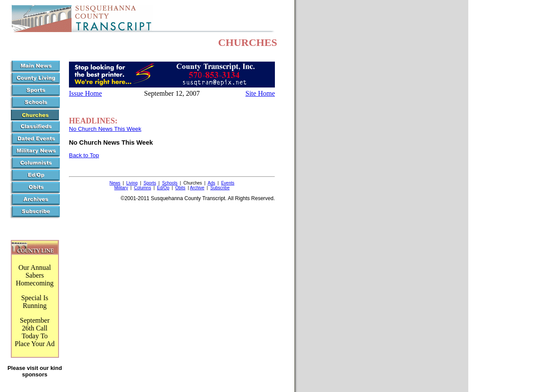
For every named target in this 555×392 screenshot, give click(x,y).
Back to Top (84, 155)
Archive (197, 188)
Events (228, 183)
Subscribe (220, 188)
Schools (170, 183)
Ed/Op (163, 188)
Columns (142, 188)
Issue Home (85, 93)
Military (121, 188)
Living (132, 183)
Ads (211, 183)
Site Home (260, 93)
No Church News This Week (105, 129)
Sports (150, 183)
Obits (180, 188)
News (115, 183)
